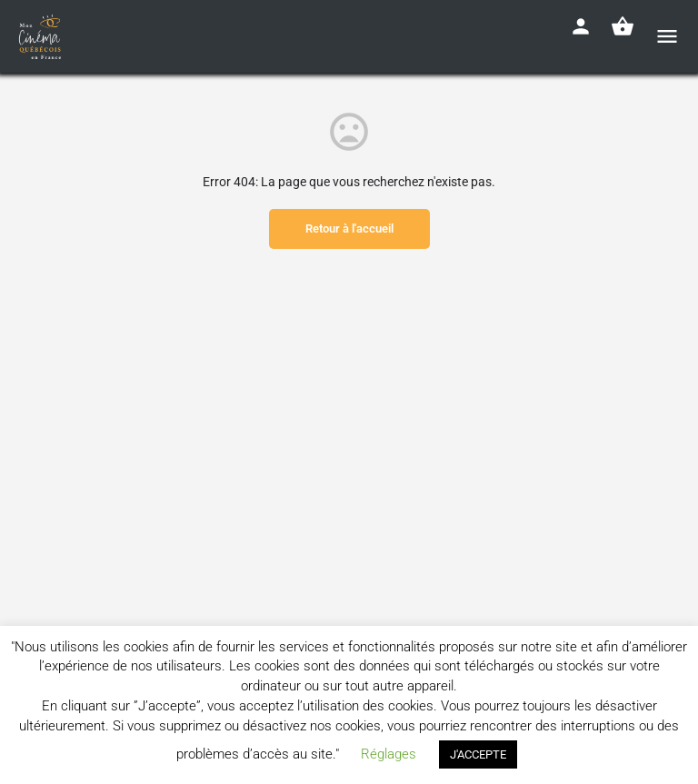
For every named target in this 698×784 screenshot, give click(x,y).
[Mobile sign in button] (581, 26)
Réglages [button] (389, 754)
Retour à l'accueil (349, 228)
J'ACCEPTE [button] (478, 754)
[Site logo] (42, 36)
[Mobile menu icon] (667, 36)
